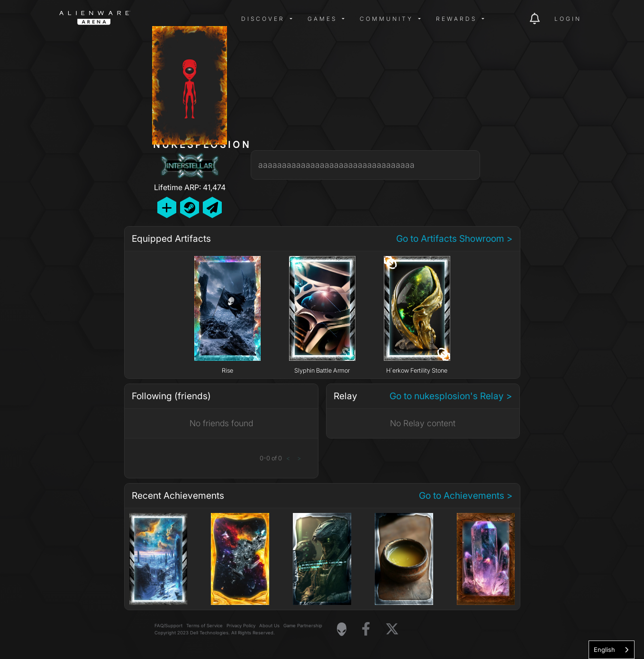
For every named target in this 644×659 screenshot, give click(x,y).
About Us (269, 626)
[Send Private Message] (212, 207)
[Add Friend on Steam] (190, 207)
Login (568, 19)
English (604, 650)
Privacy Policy (241, 626)
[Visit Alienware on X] (392, 629)
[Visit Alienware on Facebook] (366, 629)
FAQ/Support (168, 626)
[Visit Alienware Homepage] (342, 629)
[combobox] (612, 650)
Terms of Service (204, 626)
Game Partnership (303, 626)
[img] (211, 19)
